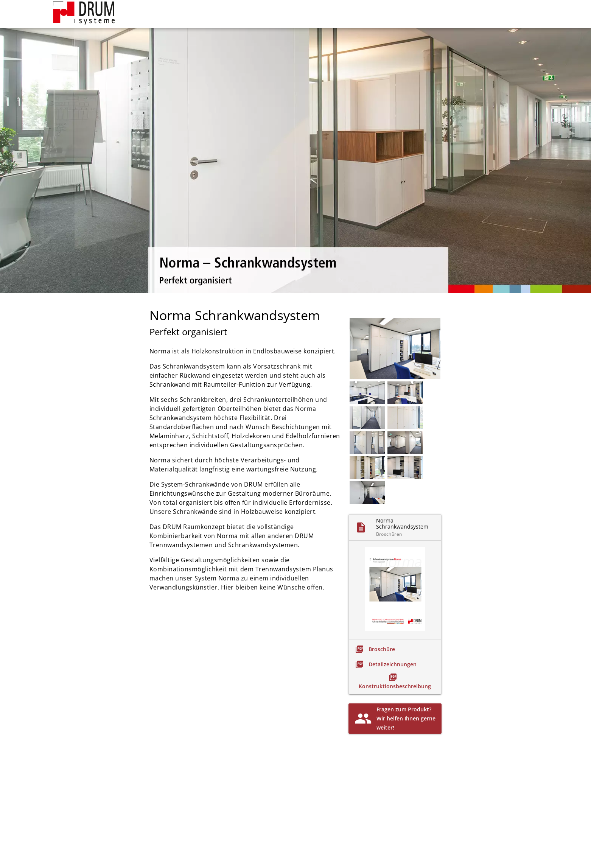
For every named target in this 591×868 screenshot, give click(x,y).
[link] (375, 649)
